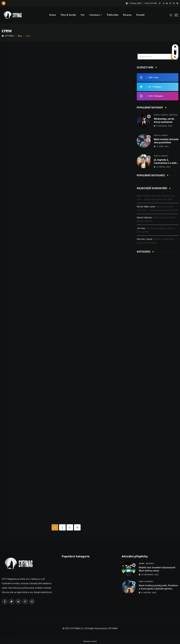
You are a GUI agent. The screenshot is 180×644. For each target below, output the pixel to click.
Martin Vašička (144, 196)
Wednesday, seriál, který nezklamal (164, 120)
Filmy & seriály (68, 15)
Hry (83, 15)
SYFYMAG (113, 628)
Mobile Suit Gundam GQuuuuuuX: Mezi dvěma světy (157, 569)
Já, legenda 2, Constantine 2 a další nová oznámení (165, 163)
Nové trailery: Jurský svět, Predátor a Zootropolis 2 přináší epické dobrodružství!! (158, 589)
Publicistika (113, 15)
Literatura (94, 15)
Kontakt (140, 15)
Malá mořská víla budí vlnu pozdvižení (166, 141)
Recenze (127, 15)
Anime (53, 15)
